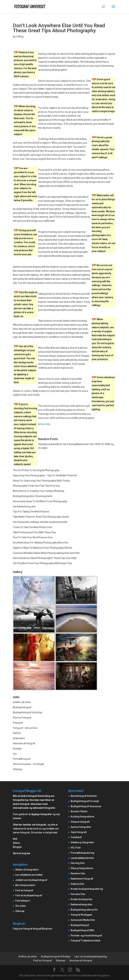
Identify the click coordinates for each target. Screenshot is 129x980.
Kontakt (17, 749)
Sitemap (17, 769)
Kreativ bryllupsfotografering (87, 889)
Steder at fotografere (27, 870)
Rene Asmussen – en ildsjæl (28, 764)
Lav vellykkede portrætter (29, 875)
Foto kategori (23, 901)
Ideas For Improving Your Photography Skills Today (41, 481)
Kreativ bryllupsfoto (82, 899)
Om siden (21, 906)
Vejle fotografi (79, 832)
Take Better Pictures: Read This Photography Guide (41, 517)
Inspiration (19, 738)
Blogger (17, 847)
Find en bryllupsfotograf (29, 895)
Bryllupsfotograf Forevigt (85, 801)
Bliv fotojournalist (25, 885)
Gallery (17, 733)
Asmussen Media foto (83, 920)
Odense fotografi (80, 822)
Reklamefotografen (81, 904)
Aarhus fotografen (81, 827)
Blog (21, 37)
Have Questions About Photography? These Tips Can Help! (45, 558)
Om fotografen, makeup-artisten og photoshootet (40, 522)
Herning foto (78, 863)
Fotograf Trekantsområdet (85, 941)
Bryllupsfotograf (22, 707)
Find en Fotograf (22, 718)
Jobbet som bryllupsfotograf (31, 880)
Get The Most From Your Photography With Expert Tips (42, 563)
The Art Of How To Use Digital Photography (36, 470)
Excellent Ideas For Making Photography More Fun (41, 543)
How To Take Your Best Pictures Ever (33, 537)
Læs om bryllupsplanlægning (91, 957)
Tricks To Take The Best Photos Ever (33, 527)
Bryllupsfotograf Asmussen (86, 806)
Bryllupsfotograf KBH (82, 930)
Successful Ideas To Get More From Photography (40, 501)
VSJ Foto (76, 848)
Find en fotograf (24, 890)
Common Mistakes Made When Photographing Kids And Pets (46, 553)
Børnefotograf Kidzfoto (84, 796)
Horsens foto (78, 894)
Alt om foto (44, 424)
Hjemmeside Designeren (96, 975)
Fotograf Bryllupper (82, 915)
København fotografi (82, 879)
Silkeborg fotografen (82, 842)
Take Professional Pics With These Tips (34, 532)
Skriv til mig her (22, 853)
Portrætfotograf (22, 759)
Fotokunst (76, 837)
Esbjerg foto (78, 884)
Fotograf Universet (56, 975)
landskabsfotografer (24, 507)
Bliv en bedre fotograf (25, 796)
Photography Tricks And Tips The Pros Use (36, 486)
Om (15, 754)
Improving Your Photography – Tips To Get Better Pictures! (45, 475)
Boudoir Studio (79, 811)
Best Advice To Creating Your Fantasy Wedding (39, 491)
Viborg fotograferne (82, 868)
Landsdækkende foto (82, 858)
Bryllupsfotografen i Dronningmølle (33, 496)
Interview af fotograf (24, 743)
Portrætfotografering (82, 853)
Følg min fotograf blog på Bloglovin (33, 929)
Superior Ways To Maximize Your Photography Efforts (42, 548)
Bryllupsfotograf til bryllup (27, 712)
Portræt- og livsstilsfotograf (86, 936)
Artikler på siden (22, 702)
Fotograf (18, 723)
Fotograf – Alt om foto (25, 728)
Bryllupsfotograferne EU (84, 910)
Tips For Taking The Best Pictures (31, 512)
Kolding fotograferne (82, 817)
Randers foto (78, 873)
